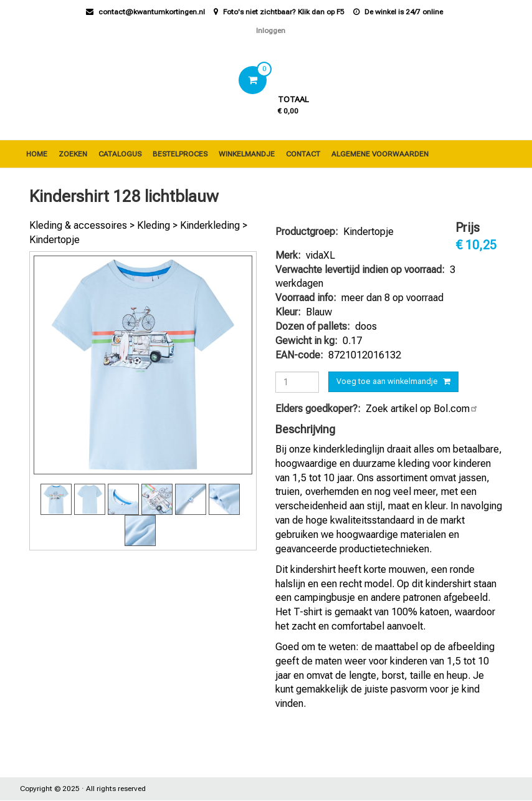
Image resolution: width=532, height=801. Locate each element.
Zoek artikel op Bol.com (422, 409)
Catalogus (120, 154)
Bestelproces (180, 154)
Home (37, 154)
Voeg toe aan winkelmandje (387, 381)
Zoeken (73, 154)
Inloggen (271, 31)
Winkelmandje (247, 154)
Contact (303, 154)
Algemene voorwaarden (380, 154)
